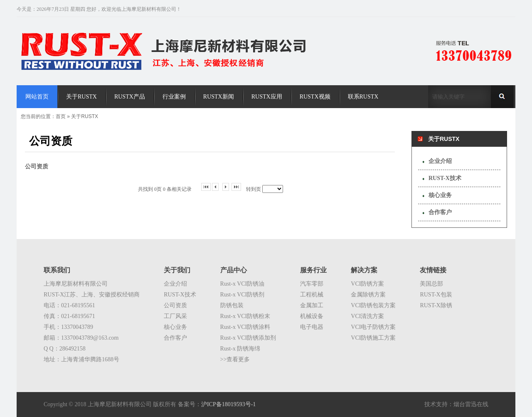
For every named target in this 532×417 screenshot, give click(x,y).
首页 (61, 116)
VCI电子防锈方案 (373, 327)
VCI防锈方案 (367, 284)
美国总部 (431, 284)
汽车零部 (312, 284)
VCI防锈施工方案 (373, 338)
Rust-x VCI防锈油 (243, 284)
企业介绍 (440, 161)
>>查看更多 (235, 359)
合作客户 (440, 212)
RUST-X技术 (445, 178)
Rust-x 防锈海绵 (240, 349)
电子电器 (312, 327)
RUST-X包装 (436, 295)
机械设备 (312, 316)
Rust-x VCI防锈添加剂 (248, 338)
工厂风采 (175, 316)
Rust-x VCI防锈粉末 (245, 316)
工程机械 (312, 295)
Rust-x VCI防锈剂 (243, 295)
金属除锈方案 (368, 295)
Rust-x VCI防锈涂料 (245, 327)
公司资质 (175, 305)
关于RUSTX (85, 116)
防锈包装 (232, 305)
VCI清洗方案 (367, 316)
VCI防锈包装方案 (373, 305)
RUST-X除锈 (436, 305)
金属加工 (312, 305)
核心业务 (440, 195)
